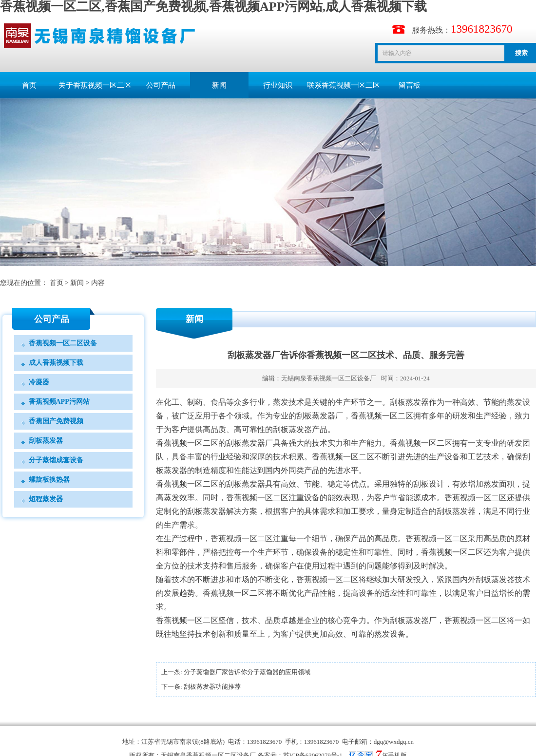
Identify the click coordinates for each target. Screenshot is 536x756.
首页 (29, 85)
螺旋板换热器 (49, 480)
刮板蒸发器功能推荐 (212, 687)
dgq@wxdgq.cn (394, 742)
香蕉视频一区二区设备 (63, 343)
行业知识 (278, 85)
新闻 (219, 85)
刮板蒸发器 (46, 441)
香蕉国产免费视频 (56, 421)
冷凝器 (39, 382)
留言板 (410, 85)
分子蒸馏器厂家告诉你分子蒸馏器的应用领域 (247, 672)
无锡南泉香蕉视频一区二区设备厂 (329, 378)
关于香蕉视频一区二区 (95, 85)
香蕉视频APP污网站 (59, 402)
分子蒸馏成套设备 (56, 460)
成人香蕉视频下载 (56, 363)
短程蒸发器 (46, 499)
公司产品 (161, 85)
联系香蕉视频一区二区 (344, 85)
